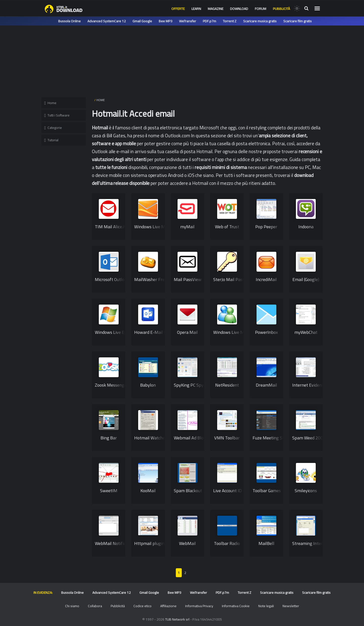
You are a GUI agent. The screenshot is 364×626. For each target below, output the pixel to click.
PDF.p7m (209, 21)
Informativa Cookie (236, 606)
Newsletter (291, 606)
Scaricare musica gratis (260, 21)
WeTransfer (188, 21)
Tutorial (51, 140)
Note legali (266, 606)
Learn (196, 9)
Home (50, 103)
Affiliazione (168, 606)
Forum (260, 9)
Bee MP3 (166, 21)
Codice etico (143, 606)
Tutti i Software (57, 115)
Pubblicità (281, 9)
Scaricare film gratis (298, 21)
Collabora (95, 606)
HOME (101, 100)
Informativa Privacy (199, 606)
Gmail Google (142, 21)
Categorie (53, 128)
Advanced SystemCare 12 (107, 21)
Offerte (178, 9)
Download (239, 9)
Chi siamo (72, 606)
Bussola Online (69, 21)
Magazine (216, 9)
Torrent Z (230, 21)
